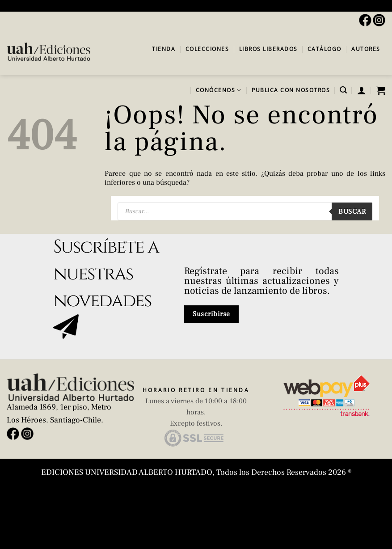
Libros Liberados (268, 49)
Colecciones (207, 49)
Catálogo (325, 49)
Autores (366, 49)
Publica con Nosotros (291, 90)
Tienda (164, 49)
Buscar (352, 211)
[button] (343, 90)
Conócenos (219, 90)
